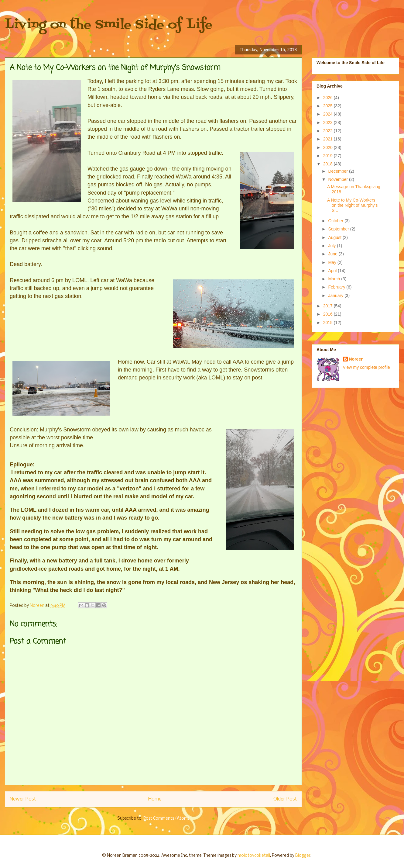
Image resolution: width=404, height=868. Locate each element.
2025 (329, 106)
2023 (329, 123)
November (338, 179)
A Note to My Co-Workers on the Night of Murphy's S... (352, 205)
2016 (329, 314)
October (336, 221)
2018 (329, 164)
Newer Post (23, 799)
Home (155, 799)
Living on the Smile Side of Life (109, 25)
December (338, 171)
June (333, 254)
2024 (329, 114)
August (335, 237)
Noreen (356, 359)
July (332, 246)
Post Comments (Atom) (166, 819)
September (339, 229)
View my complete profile (366, 367)
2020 (329, 147)
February (337, 287)
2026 (329, 98)
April (333, 271)
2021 (329, 139)
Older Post (285, 799)
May (333, 262)
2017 (329, 306)
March (335, 279)
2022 (329, 131)
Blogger (303, 856)
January (336, 296)
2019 (329, 156)
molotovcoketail (254, 856)
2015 (329, 323)
